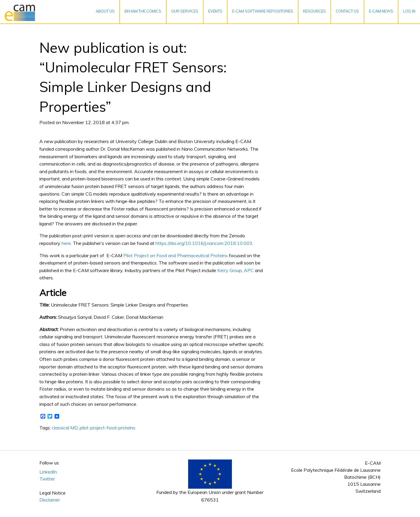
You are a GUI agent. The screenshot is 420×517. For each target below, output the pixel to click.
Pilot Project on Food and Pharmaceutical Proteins (176, 255)
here (66, 243)
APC (249, 270)
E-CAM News (381, 11)
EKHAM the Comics (143, 11)
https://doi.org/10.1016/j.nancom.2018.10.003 (204, 243)
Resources (314, 11)
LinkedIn (48, 472)
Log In (409, 11)
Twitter (47, 479)
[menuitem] (105, 12)
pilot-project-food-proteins (107, 428)
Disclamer (50, 500)
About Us (105, 11)
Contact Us (347, 11)
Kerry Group (230, 270)
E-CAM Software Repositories (263, 11)
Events (215, 11)
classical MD (65, 428)
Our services (185, 11)
